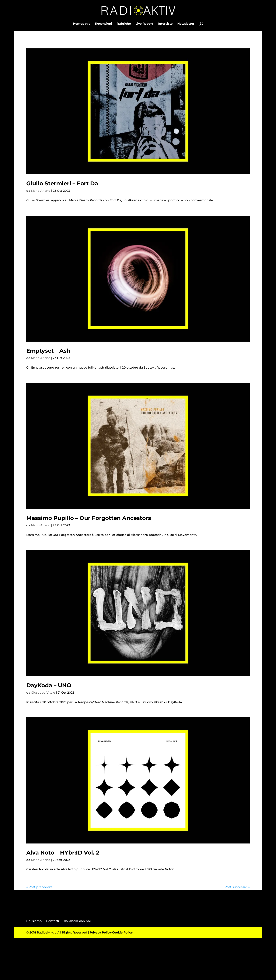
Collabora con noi (77, 921)
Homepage (82, 24)
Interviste (165, 24)
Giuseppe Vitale (43, 693)
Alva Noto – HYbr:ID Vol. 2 (63, 853)
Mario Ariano (41, 191)
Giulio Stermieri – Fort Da (62, 183)
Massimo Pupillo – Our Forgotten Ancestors (89, 518)
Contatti (53, 921)
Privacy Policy (100, 932)
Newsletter (186, 24)
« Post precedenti (40, 887)
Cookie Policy (122, 932)
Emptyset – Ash (48, 351)
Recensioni (104, 24)
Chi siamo (34, 921)
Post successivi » (237, 887)
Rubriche (124, 24)
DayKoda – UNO (49, 685)
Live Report (144, 24)
